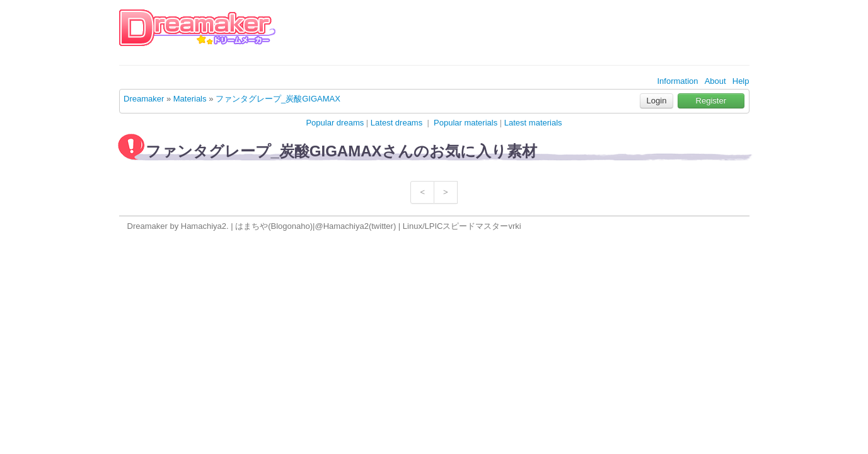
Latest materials (533, 123)
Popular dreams (335, 123)
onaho (299, 226)
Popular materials (466, 123)
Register (711, 101)
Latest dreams (396, 123)
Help (741, 81)
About (715, 81)
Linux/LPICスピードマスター (456, 226)
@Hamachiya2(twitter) (355, 226)
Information (677, 81)
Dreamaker (144, 99)
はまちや (252, 226)
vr (512, 226)
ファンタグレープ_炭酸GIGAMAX (278, 99)
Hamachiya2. (205, 226)
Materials (190, 99)
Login (657, 101)
